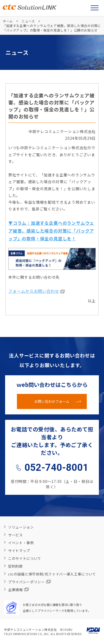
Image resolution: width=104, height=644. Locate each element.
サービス (15, 535)
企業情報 (18, 590)
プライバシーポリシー (29, 582)
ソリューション (21, 527)
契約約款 (15, 566)
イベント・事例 (21, 543)
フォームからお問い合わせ (34, 291)
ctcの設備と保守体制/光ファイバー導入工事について (52, 574)
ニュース (28, 21)
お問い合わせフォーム (52, 401)
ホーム (8, 21)
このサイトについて (25, 558)
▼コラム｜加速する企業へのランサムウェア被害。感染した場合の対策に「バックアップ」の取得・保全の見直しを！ (51, 231)
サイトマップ (19, 551)
